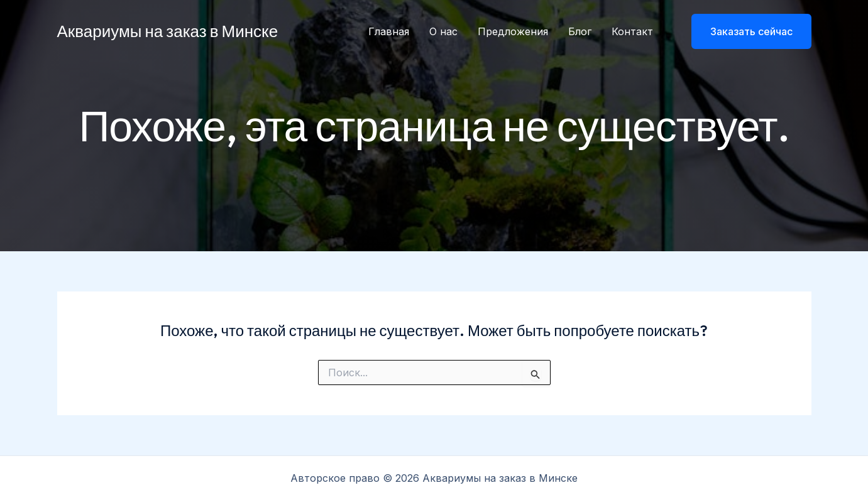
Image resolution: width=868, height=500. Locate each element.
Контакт (632, 31)
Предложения (513, 31)
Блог (580, 31)
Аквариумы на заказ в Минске (168, 31)
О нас (443, 31)
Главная (389, 31)
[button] (744, 31)
